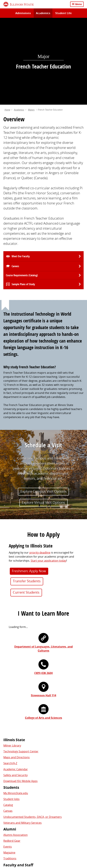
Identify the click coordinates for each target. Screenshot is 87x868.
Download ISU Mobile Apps (20, 698)
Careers (15, 183)
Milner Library (12, 662)
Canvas (8, 728)
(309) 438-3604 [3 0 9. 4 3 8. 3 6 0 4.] (43, 590)
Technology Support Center (21, 668)
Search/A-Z (10, 680)
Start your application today (48, 477)
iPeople (8, 793)
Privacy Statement (17, 838)
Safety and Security (16, 692)
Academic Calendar (16, 686)
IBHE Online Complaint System (56, 842)
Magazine (9, 769)
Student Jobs (11, 716)
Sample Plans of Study (23, 201)
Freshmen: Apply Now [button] (29, 488)
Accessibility (44, 846)
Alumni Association (16, 752)
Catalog (8, 722)
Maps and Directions (17, 674)
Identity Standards (68, 838)
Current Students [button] (26, 509)
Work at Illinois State (16, 787)
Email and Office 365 (16, 799)
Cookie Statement (42, 838)
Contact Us (74, 832)
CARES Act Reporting (68, 846)
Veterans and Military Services (23, 739)
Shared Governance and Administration (29, 811)
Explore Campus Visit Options (43, 408)
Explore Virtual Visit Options (43, 419)
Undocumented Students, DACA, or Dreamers (33, 734)
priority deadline (40, 469)
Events (8, 764)
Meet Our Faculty (21, 173)
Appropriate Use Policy (19, 842)
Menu (78, 4)
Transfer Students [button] (27, 498)
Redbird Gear (12, 757)
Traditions (10, 775)
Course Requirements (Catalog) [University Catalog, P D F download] (22, 192)
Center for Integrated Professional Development (34, 805)
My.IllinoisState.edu (16, 710)
